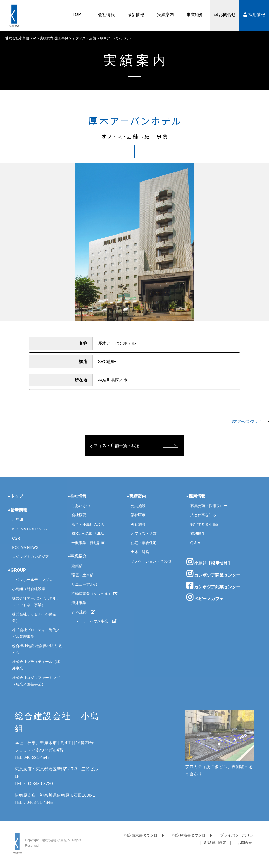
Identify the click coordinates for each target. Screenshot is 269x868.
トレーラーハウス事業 (94, 621)
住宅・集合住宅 (144, 543)
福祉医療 (138, 515)
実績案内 (165, 15)
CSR (16, 538)
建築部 (77, 566)
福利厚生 (198, 534)
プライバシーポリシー (239, 835)
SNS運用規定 (215, 843)
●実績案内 (136, 496)
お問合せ (225, 15)
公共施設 (138, 506)
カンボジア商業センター (213, 574)
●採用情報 (196, 496)
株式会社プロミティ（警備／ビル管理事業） (36, 633)
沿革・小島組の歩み (88, 524)
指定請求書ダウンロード (144, 835)
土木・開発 (140, 552)
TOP (77, 15)
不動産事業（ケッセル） (95, 594)
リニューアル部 (84, 584)
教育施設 (138, 524)
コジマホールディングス (32, 580)
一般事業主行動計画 (88, 543)
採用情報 (254, 15)
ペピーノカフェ (205, 597)
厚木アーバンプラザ (246, 421)
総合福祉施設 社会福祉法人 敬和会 (37, 649)
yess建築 (83, 612)
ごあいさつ (81, 506)
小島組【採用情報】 (209, 562)
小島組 (18, 520)
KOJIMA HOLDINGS (29, 529)
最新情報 (136, 15)
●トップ (15, 496)
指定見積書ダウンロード (193, 835)
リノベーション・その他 (151, 561)
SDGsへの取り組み (87, 534)
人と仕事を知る (203, 515)
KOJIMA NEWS (25, 547)
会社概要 (79, 515)
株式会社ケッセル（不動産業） (34, 617)
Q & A (195, 543)
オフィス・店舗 (144, 534)
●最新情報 (18, 510)
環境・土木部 (82, 575)
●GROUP (17, 570)
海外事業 (79, 603)
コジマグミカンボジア (30, 557)
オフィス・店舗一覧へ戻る (115, 446)
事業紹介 (195, 15)
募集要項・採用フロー (209, 506)
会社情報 (106, 15)
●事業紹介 (77, 556)
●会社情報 (77, 496)
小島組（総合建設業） (30, 589)
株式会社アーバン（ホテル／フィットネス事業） (36, 602)
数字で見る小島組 (205, 524)
